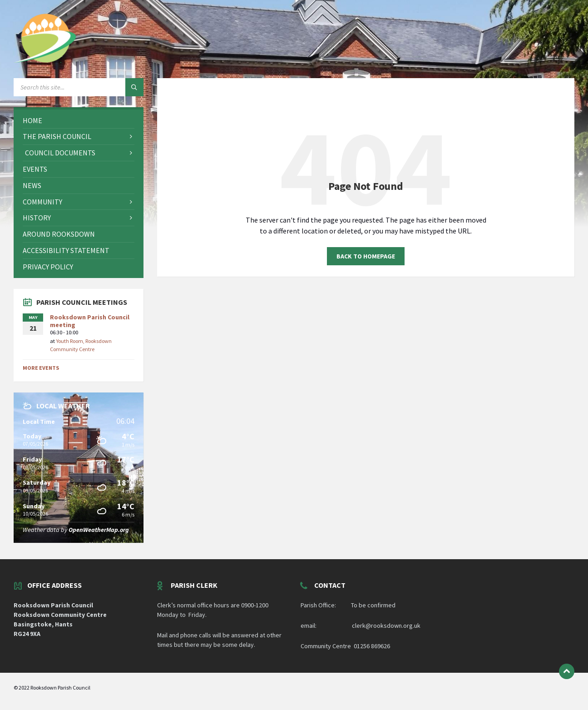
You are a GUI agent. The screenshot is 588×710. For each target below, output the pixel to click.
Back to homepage (366, 256)
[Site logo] (45, 60)
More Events (41, 368)
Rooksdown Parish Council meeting (90, 321)
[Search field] (79, 87)
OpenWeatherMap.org (99, 530)
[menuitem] (79, 121)
